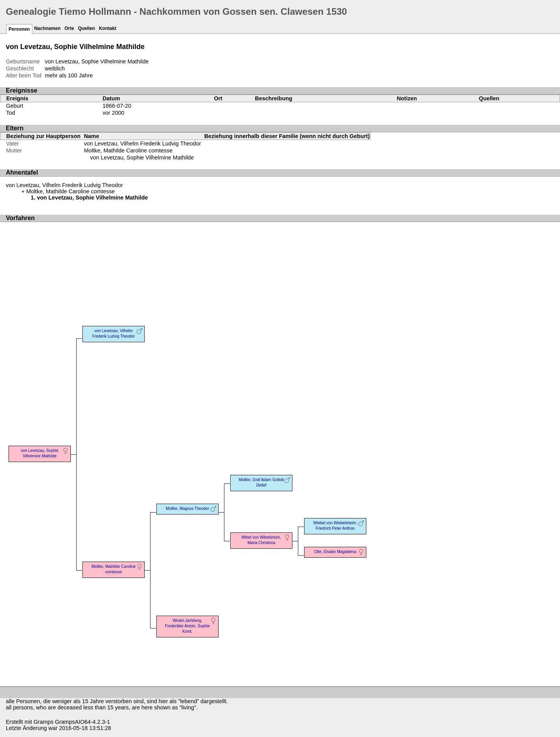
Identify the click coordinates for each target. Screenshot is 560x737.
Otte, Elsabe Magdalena (335, 552)
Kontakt (108, 28)
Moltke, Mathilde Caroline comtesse (128, 151)
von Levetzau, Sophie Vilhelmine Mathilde (142, 158)
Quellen (86, 28)
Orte (69, 28)
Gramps (43, 722)
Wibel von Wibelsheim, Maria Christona (261, 540)
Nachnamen (47, 28)
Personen (19, 29)
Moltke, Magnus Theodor (187, 509)
